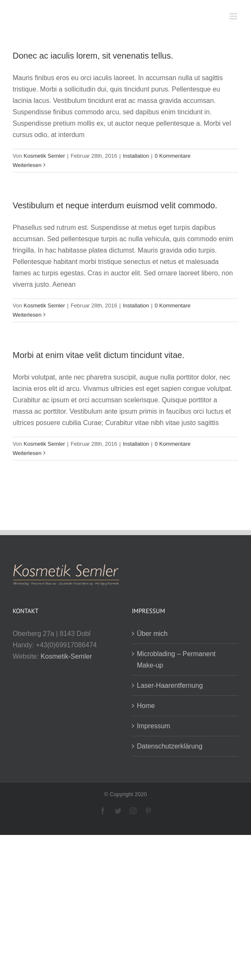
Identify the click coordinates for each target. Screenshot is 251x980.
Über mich (152, 634)
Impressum (154, 726)
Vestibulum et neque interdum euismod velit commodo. (115, 205)
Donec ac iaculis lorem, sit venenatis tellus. (93, 56)
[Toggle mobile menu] (234, 16)
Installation (136, 156)
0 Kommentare (172, 156)
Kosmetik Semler (44, 156)
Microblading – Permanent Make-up (176, 660)
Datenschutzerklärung (170, 746)
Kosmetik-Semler (66, 656)
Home (146, 706)
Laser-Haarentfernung (170, 685)
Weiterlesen (27, 165)
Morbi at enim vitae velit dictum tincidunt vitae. (99, 355)
